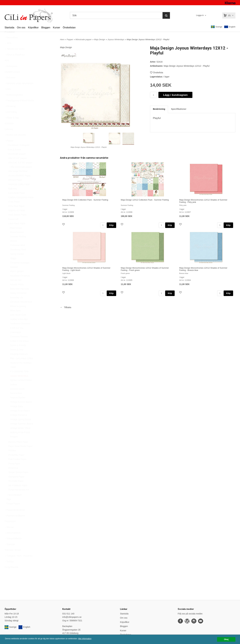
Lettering (9, 136)
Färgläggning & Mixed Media (19, 108)
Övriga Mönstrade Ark (19, 497)
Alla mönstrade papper (20, 174)
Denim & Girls (17, 357)
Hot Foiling (11, 119)
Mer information (93, 639)
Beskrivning (159, 109)
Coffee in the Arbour (20, 348)
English (230, 27)
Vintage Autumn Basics (21, 409)
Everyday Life (17, 305)
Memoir (14, 248)
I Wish (13, 374)
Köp (111, 225)
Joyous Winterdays (19, 383)
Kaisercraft (13, 226)
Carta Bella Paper (17, 200)
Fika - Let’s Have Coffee (22, 366)
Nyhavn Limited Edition (21, 387)
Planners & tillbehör (15, 523)
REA (8, 50)
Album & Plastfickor (15, 62)
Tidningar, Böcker (13, 557)
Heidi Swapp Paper (17, 222)
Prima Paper (14, 471)
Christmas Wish (18, 252)
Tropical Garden (18, 405)
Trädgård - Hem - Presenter (19, 563)
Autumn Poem (17, 292)
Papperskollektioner (15, 517)
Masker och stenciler (15, 142)
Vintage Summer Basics (22, 431)
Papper (9, 148)
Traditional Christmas (20, 331)
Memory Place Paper (18, 449)
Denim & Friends (18, 353)
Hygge (13, 266)
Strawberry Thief (18, 257)
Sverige (217, 27)
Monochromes (17, 239)
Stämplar (10, 552)
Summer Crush (17, 396)
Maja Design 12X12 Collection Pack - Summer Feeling (145, 200)
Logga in (200, 15)
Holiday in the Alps (19, 327)
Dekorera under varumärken (19, 91)
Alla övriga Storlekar (18, 178)
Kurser (57, 28)
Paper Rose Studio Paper (20, 453)
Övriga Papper (13, 511)
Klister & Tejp (12, 125)
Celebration (16, 340)
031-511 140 (68, 614)
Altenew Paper (15, 187)
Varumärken (11, 45)
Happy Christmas (18, 300)
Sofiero (13, 392)
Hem (62, 39)
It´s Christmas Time (19, 379)
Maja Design (15, 235)
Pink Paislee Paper (17, 466)
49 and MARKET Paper (19, 183)
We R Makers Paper (18, 493)
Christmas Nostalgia (20, 270)
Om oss (21, 28)
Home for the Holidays (21, 370)
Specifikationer (179, 109)
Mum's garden (17, 279)
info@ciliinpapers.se (72, 617)
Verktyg (9, 569)
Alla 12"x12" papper (18, 165)
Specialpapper (14, 502)
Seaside (14, 274)
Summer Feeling (18, 244)
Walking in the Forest (20, 440)
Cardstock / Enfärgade (18, 152)
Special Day (16, 287)
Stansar (9, 534)
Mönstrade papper (16, 161)
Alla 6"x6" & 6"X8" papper (20, 170)
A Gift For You (17, 335)
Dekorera (10, 85)
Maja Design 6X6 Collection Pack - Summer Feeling (85, 200)
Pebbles (12, 458)
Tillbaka (66, 307)
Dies (8, 96)
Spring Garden (17, 261)
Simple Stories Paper (18, 480)
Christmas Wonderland (21, 309)
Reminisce (13, 475)
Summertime (16, 400)
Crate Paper (14, 209)
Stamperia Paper (16, 484)
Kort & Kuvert (14, 157)
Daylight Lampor (12, 79)
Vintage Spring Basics (21, 427)
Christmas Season (19, 344)
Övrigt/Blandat (11, 574)
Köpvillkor (33, 28)
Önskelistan (69, 28)
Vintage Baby (16, 414)
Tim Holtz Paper (16, 488)
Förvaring (10, 113)
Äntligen (14, 444)
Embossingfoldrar (14, 102)
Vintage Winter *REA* (20, 435)
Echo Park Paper (16, 213)
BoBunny (13, 196)
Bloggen (46, 28)
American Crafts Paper (19, 192)
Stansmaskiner (13, 540)
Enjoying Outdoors (19, 361)
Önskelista (157, 73)
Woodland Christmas (20, 283)
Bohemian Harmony (20, 296)
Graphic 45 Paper (17, 218)
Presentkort (10, 529)
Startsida (9, 28)
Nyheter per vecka (15, 56)
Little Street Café (18, 322)
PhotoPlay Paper (16, 462)
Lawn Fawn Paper (17, 231)
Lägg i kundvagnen (175, 95)
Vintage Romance (19, 422)
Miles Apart (15, 318)
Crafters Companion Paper (21, 205)
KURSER (9, 131)
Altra (7, 68)
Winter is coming (18, 313)
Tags (9, 506)
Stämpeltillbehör (13, 546)
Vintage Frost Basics (20, 418)
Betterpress (11, 73)
